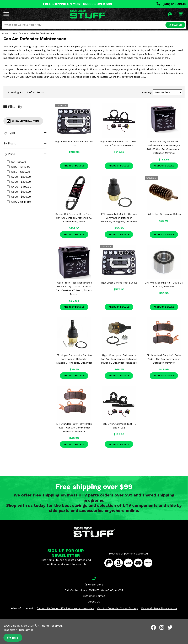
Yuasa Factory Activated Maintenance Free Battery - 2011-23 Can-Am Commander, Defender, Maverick (164, 147)
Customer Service (94, 596)
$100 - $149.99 (19, 167)
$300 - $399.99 (19, 182)
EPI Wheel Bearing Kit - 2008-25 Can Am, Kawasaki (164, 285)
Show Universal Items (23, 121)
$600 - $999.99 (19, 197)
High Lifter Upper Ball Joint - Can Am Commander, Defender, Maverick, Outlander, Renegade (119, 359)
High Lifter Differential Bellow (164, 214)
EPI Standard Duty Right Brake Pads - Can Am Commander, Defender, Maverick (74, 428)
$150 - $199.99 (18, 172)
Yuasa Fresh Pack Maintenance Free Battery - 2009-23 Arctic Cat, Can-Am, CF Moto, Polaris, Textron (74, 288)
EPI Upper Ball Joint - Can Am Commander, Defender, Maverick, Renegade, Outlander (74, 359)
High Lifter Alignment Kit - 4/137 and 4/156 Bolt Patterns (119, 143)
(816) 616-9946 (171, 4)
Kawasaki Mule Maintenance (159, 608)
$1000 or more (19, 202)
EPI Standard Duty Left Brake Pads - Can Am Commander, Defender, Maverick (164, 359)
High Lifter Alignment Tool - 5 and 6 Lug (119, 426)
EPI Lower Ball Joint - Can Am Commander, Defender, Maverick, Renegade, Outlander (119, 218)
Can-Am (14, 33)
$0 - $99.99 (16, 162)
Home (5, 33)
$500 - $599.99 (19, 192)
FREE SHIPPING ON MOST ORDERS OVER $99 (77, 4)
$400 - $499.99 (19, 187)
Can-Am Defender (30, 33)
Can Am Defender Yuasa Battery (118, 608)
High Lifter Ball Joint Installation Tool (74, 143)
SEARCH (175, 25)
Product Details (74, 166)
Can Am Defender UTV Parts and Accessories (65, 608)
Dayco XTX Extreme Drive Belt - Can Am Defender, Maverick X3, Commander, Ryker (74, 218)
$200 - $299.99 (19, 177)
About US (94, 602)
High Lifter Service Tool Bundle (119, 283)
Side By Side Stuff (23, 626)
